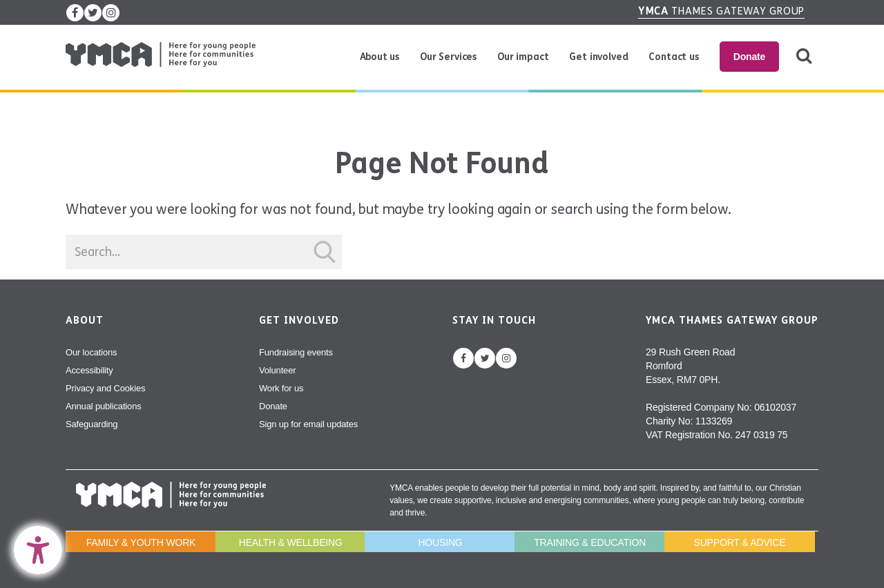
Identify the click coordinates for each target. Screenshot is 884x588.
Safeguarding (92, 424)
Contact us (673, 57)
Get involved (598, 57)
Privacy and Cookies (105, 388)
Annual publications (104, 406)
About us (380, 57)
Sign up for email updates (308, 424)
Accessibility (89, 370)
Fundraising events (296, 352)
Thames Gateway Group (721, 11)
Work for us (281, 388)
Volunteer (277, 370)
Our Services (448, 57)
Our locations (91, 352)
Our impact (523, 57)
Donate (749, 57)
